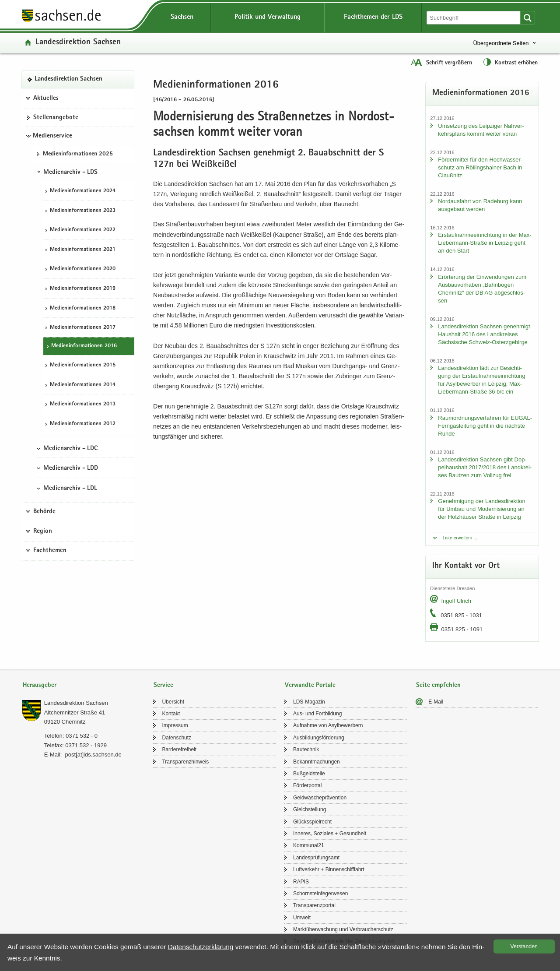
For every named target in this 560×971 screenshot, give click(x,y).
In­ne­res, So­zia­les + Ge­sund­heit (330, 834)
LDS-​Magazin (309, 702)
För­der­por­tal (307, 785)
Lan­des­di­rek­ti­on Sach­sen (78, 43)
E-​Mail (436, 702)
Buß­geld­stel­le (309, 774)
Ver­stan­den (524, 946)
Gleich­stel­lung (310, 809)
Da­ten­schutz (177, 738)
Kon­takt (171, 714)
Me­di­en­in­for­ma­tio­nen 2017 (83, 328)
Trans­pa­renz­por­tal (314, 905)
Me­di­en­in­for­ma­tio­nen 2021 (83, 250)
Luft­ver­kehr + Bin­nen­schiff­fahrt (329, 869)
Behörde (44, 512)
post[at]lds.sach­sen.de (93, 755)
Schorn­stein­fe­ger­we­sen (320, 894)
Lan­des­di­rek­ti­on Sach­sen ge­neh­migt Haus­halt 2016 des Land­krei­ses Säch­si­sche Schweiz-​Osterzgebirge (484, 334)
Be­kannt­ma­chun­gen (317, 762)
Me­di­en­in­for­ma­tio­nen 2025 (78, 154)
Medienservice (52, 136)
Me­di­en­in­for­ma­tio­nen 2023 (83, 211)
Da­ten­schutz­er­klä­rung (201, 947)
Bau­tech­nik (306, 749)
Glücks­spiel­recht (312, 822)
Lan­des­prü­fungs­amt (316, 858)
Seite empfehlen (438, 685)
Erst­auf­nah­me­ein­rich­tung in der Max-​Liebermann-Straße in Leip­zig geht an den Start (485, 243)
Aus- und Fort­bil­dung (317, 714)
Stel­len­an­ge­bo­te (56, 118)
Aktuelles (46, 99)
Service (163, 685)
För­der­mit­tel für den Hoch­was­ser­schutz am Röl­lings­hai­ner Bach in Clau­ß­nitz (480, 167)
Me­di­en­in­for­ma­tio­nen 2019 (83, 289)
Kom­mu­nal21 (309, 845)
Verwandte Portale (310, 685)
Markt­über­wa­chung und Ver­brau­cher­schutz (343, 929)
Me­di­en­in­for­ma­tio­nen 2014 (83, 385)
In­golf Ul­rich (456, 601)
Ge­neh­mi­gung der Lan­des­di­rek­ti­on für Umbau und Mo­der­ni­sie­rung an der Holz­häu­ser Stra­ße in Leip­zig (481, 509)
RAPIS (301, 882)
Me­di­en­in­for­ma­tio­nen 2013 (83, 404)
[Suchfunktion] (474, 18)
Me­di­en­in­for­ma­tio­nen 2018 (83, 308)
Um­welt (302, 918)
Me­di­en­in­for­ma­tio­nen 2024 (83, 191)
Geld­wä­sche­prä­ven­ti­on (320, 798)
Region (43, 531)
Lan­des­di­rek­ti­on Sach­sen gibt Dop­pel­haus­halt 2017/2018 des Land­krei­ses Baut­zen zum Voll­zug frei (485, 467)
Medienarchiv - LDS (70, 172)
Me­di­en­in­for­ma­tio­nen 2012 (83, 424)
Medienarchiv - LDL (70, 489)
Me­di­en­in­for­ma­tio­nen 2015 (83, 365)
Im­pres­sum (175, 725)
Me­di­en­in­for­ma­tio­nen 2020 (83, 269)
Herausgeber (40, 685)
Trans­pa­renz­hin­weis (185, 762)
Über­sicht (173, 702)
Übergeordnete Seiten (501, 43)
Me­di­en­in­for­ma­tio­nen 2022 (83, 230)
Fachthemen (50, 551)
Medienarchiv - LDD (71, 468)
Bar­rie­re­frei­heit (179, 749)
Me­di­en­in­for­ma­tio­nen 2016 (84, 346)
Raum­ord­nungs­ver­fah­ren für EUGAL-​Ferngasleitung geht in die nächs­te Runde (485, 426)
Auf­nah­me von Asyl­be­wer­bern (328, 725)
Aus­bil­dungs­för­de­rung (319, 738)
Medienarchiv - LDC (70, 449)
